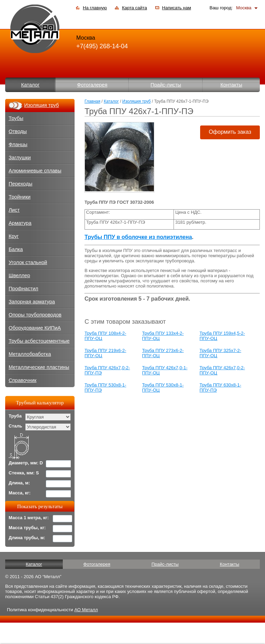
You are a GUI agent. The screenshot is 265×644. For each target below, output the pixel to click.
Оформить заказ (230, 132)
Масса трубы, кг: (27, 528)
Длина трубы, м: (27, 538)
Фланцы (18, 144)
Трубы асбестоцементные (39, 341)
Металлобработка (30, 354)
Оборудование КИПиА (35, 328)
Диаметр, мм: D (26, 463)
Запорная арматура (32, 302)
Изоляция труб (136, 101)
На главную (95, 8)
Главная (92, 101)
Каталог (30, 85)
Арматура (20, 223)
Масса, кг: (20, 493)
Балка (16, 249)
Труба (15, 416)
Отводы (18, 131)
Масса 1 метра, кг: (29, 518)
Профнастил (23, 289)
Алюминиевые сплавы (35, 171)
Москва (244, 8)
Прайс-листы (166, 85)
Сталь (15, 426)
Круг (14, 236)
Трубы (16, 118)
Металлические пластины (39, 367)
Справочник (23, 380)
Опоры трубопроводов (35, 315)
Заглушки (20, 158)
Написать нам (177, 8)
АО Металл (86, 610)
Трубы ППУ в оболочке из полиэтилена (138, 237)
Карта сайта (134, 8)
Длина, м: (19, 483)
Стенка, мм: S (24, 473)
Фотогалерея (92, 85)
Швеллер (19, 275)
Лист (14, 210)
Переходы (21, 184)
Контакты (231, 85)
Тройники (20, 197)
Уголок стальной (28, 262)
